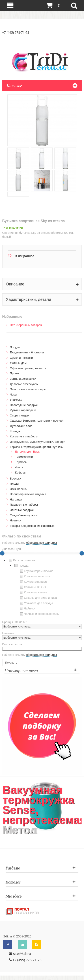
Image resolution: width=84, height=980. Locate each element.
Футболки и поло (21, 426)
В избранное (25, 256)
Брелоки (15, 479)
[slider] (82, 553)
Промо (14, 373)
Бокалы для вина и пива (38, 598)
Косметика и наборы (24, 436)
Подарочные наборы (24, 505)
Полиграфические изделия (28, 494)
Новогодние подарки (24, 405)
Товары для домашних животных (32, 526)
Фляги (19, 467)
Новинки (16, 520)
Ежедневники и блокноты (27, 352)
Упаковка (16, 400)
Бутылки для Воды (28, 452)
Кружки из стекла (33, 593)
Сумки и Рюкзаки (21, 358)
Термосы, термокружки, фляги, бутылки (37, 447)
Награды (16, 499)
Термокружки (24, 457)
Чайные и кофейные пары (39, 614)
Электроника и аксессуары (28, 389)
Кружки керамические (36, 571)
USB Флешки (19, 489)
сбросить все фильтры (41, 543)
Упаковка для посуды (36, 603)
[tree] (42, 588)
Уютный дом (18, 363)
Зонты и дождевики (23, 379)
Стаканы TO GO (32, 587)
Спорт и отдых (20, 415)
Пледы (14, 484)
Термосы (21, 462)
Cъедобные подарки (24, 515)
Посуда (15, 347)
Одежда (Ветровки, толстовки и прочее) (37, 421)
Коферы (21, 473)
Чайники (27, 609)
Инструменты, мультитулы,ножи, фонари (38, 442)
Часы (13, 395)
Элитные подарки (22, 510)
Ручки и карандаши (23, 410)
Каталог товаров (22, 560)
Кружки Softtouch (33, 582)
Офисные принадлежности (28, 368)
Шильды (15, 431)
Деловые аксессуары (24, 384)
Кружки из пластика (34, 576)
